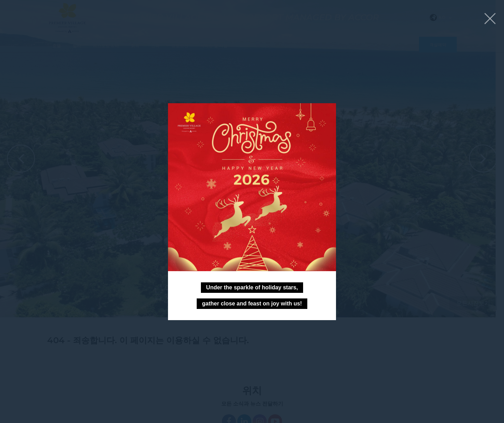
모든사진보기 (473, 303)
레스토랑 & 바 (106, 46)
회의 (135, 46)
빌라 (77, 46)
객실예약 (438, 45)
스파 (155, 46)
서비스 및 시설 (214, 46)
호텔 (57, 46)
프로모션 (180, 46)
